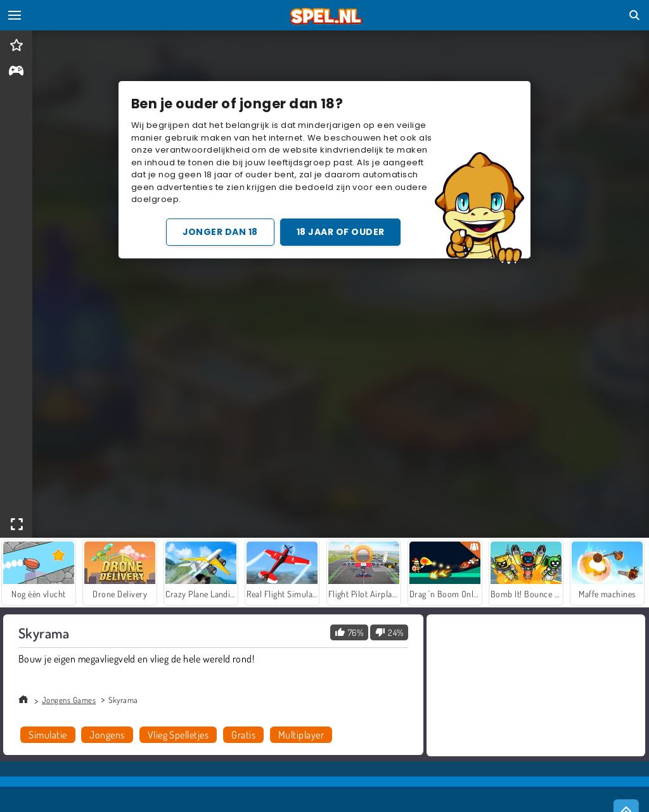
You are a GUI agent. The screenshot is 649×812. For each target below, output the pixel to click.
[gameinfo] (16, 72)
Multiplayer (301, 735)
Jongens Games (69, 700)
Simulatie (48, 735)
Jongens (107, 735)
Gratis (243, 735)
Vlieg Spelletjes (178, 735)
